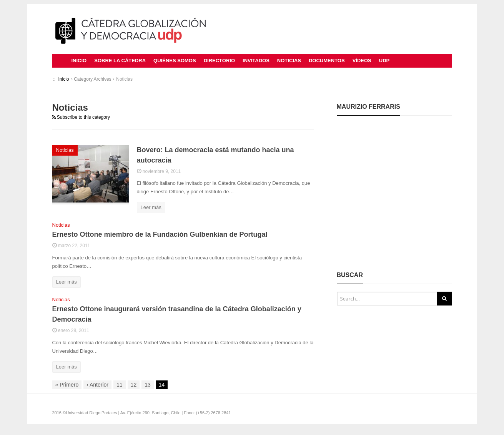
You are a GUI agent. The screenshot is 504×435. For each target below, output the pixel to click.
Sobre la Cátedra (120, 61)
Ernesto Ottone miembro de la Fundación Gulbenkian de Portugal (160, 234)
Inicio (79, 61)
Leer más (151, 207)
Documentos (327, 61)
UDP (384, 61)
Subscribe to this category (81, 117)
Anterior (97, 385)
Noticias (289, 61)
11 (120, 385)
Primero (67, 385)
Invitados (256, 61)
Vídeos (362, 61)
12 (134, 385)
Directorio (219, 61)
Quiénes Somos (175, 61)
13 (148, 385)
